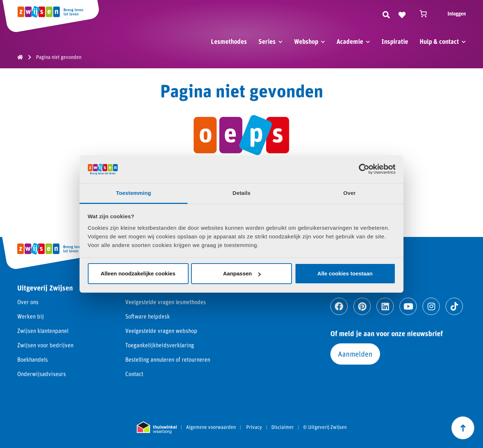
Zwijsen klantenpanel (43, 331)
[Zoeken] (386, 14)
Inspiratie (395, 41)
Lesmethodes (229, 41)
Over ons (28, 302)
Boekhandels (33, 359)
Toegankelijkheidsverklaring (160, 345)
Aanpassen (242, 273)
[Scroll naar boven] (463, 428)
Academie (350, 41)
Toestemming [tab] (134, 193)
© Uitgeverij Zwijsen (325, 427)
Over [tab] (350, 193)
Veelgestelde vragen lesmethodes (166, 302)
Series (267, 41)
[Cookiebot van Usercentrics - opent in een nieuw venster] (364, 169)
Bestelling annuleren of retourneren (168, 359)
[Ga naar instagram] (431, 306)
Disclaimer (283, 427)
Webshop (306, 41)
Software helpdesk (148, 316)
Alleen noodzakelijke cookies (138, 273)
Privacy (254, 427)
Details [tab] (242, 193)
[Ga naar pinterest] (362, 306)
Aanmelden (355, 354)
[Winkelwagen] (426, 14)
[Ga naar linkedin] (385, 306)
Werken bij (31, 316)
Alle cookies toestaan (345, 273)
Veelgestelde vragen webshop (161, 331)
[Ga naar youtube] (408, 306)
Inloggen (457, 13)
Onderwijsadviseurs (42, 374)
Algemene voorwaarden (211, 427)
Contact (134, 374)
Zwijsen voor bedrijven (45, 345)
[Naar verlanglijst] (402, 14)
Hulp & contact (439, 41)
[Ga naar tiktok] (454, 306)
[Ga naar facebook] (339, 306)
